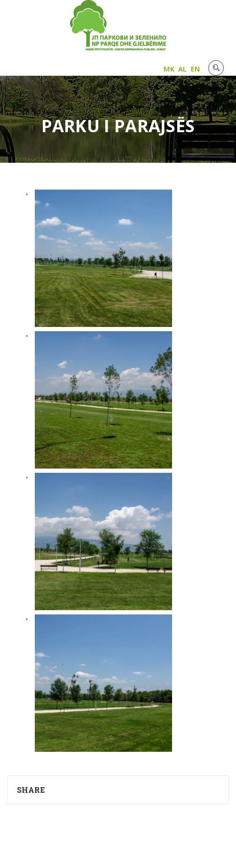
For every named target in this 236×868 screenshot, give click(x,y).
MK (169, 69)
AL (183, 69)
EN (196, 69)
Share (31, 790)
